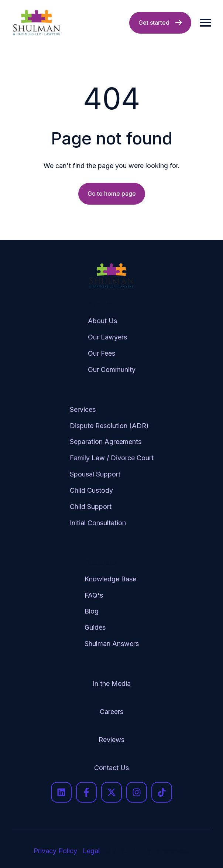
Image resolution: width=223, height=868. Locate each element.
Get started (160, 23)
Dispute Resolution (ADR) (109, 426)
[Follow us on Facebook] (86, 792)
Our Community (112, 370)
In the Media (112, 684)
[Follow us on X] (111, 792)
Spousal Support (95, 474)
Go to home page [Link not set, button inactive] (112, 194)
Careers (111, 712)
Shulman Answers (112, 644)
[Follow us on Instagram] (137, 792)
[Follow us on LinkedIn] (61, 792)
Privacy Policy (55, 851)
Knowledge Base (110, 579)
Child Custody (91, 490)
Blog (92, 611)
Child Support (91, 507)
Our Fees (102, 353)
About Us (102, 321)
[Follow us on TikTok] (162, 792)
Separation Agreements (106, 442)
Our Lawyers (107, 337)
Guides (95, 627)
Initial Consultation (98, 523)
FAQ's (94, 595)
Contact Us (111, 768)
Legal (91, 851)
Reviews (111, 740)
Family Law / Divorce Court (112, 458)
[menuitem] (112, 343)
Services (83, 409)
